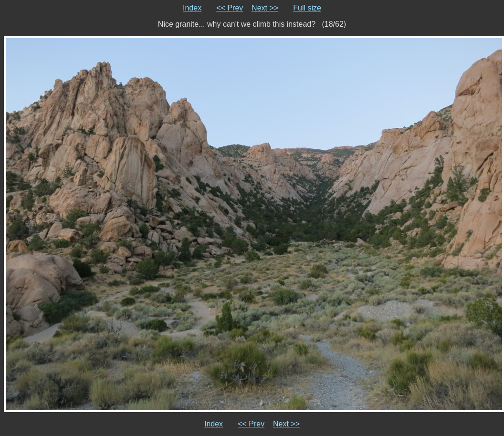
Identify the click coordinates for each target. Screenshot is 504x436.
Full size (307, 8)
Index (192, 8)
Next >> (265, 8)
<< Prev (230, 8)
